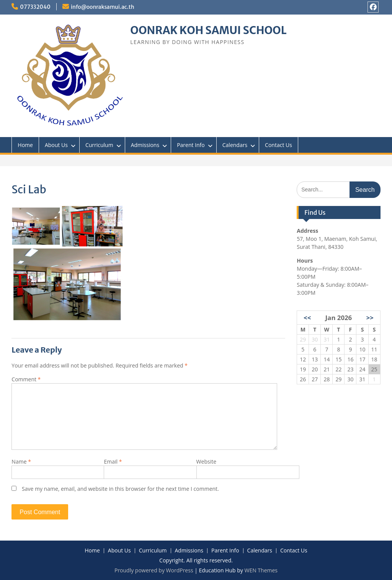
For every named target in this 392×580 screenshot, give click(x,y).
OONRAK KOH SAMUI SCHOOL (208, 30)
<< (307, 318)
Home (25, 145)
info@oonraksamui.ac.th (103, 7)
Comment (26, 379)
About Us (56, 145)
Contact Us (278, 145)
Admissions (145, 145)
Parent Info (191, 145)
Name (21, 462)
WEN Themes (261, 570)
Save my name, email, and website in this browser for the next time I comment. (120, 489)
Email (113, 462)
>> (370, 318)
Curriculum (99, 145)
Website (206, 462)
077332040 (35, 7)
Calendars (235, 145)
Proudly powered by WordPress (154, 570)
